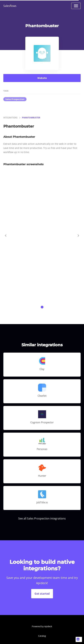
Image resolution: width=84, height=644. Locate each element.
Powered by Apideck (42, 626)
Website (42, 78)
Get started (42, 594)
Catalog (42, 636)
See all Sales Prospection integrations (42, 518)
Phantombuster (31, 118)
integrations (10, 118)
